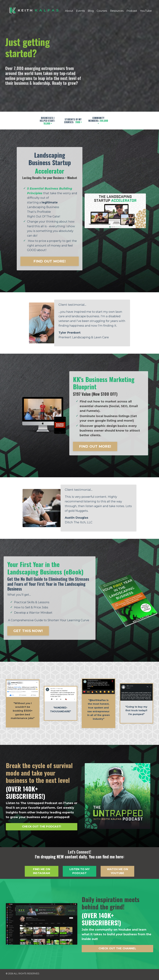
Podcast (132, 11)
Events (80, 11)
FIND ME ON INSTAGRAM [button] (42, 873)
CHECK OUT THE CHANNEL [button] (117, 950)
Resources (117, 11)
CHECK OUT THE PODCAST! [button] (42, 828)
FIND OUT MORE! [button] (50, 262)
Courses (102, 11)
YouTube (146, 11)
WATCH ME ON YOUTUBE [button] (117, 873)
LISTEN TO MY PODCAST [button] (79, 873)
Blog (91, 11)
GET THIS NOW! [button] (28, 632)
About (69, 11)
